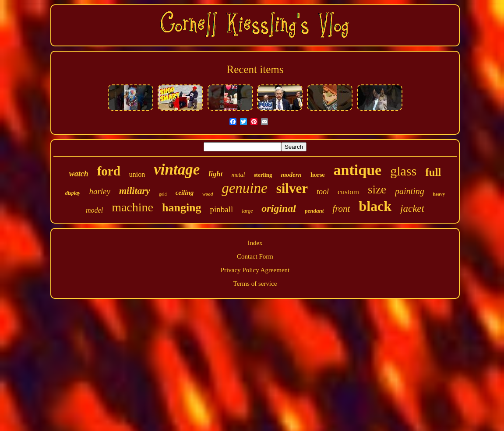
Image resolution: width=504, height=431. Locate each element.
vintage (177, 170)
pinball (222, 209)
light (215, 174)
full (433, 172)
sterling (263, 175)
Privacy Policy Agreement (255, 270)
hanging (182, 208)
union (137, 174)
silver (292, 188)
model (94, 210)
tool (323, 192)
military (135, 191)
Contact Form (255, 256)
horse (318, 175)
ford (109, 171)
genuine (244, 188)
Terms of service (255, 284)
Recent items (255, 69)
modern (291, 175)
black (375, 206)
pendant (314, 211)
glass (403, 171)
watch (79, 174)
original (279, 208)
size (377, 189)
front (341, 209)
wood (208, 194)
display (73, 193)
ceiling (185, 193)
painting (410, 191)
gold (163, 194)
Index (255, 243)
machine (132, 207)
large (247, 211)
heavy (439, 194)
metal (238, 175)
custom (348, 192)
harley (100, 191)
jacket (412, 208)
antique (358, 170)
